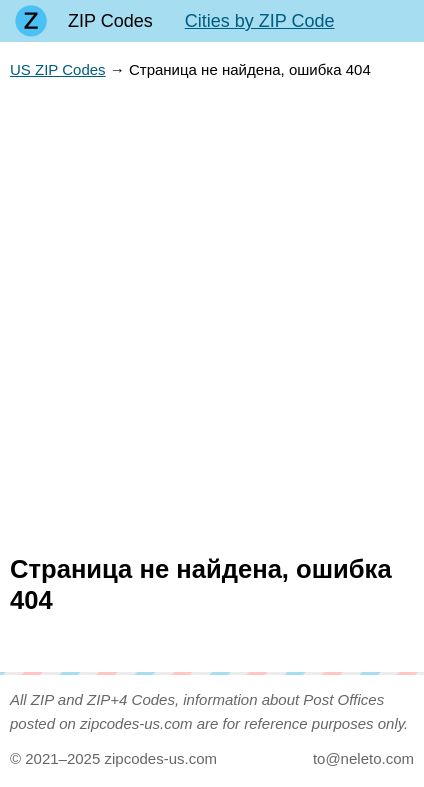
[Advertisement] (212, 318)
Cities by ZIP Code (260, 21)
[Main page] (31, 21)
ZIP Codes (110, 21)
